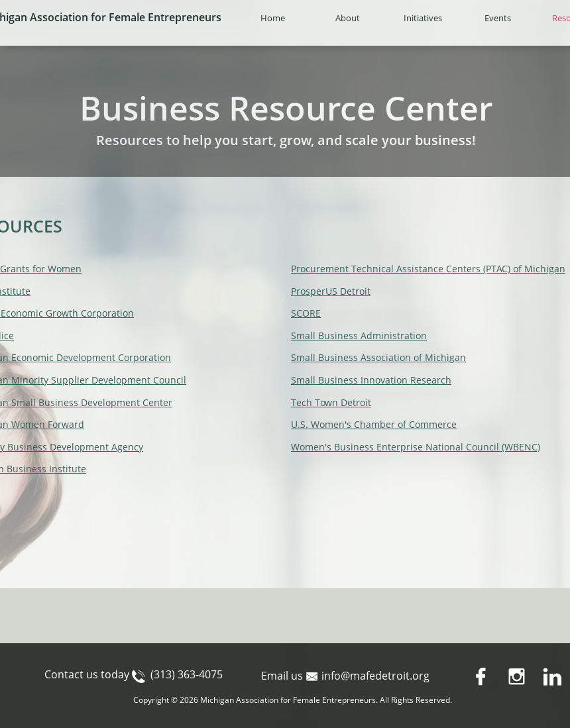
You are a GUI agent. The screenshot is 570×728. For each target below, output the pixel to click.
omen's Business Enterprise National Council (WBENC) (420, 447)
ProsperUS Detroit (331, 291)
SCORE (306, 313)
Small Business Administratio (356, 336)
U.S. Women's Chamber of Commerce (374, 424)
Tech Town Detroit (331, 402)
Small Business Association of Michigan (378, 357)
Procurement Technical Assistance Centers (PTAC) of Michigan (428, 269)
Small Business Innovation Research (371, 380)
